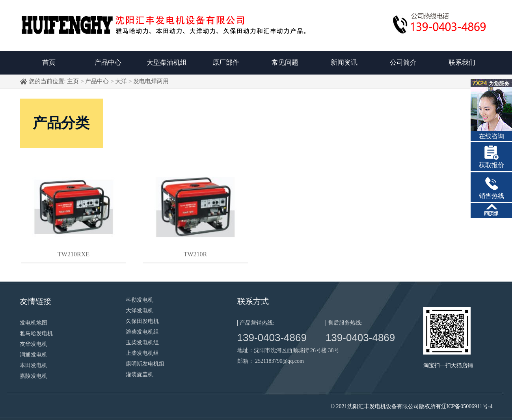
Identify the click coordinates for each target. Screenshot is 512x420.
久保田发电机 (142, 321)
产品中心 (108, 63)
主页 (73, 81)
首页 (49, 63)
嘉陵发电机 (34, 376)
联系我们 (462, 63)
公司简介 (403, 63)
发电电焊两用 (151, 81)
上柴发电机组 (142, 353)
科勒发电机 (140, 300)
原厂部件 (226, 63)
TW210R (195, 254)
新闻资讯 (344, 63)
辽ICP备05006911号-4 (467, 406)
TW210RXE (74, 254)
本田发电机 (34, 365)
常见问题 (285, 63)
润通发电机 (34, 355)
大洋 (121, 81)
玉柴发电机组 (142, 343)
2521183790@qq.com (279, 361)
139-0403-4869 (272, 338)
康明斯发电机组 (145, 364)
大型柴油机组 (167, 63)
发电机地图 (34, 323)
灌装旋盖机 (140, 374)
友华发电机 (34, 344)
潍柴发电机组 (142, 332)
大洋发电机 (140, 311)
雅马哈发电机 (36, 333)
